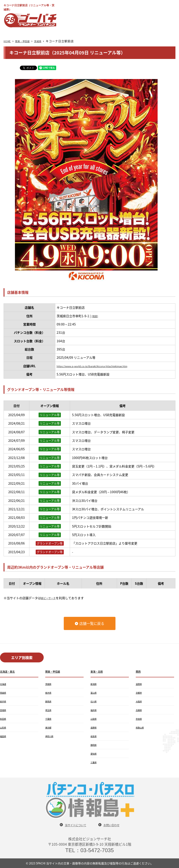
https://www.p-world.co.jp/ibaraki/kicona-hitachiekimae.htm (102, 366)
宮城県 (4, 710)
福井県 (95, 710)
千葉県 (49, 719)
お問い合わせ (115, 825)
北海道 (4, 684)
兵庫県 (140, 710)
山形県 (4, 727)
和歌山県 (141, 727)
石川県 (95, 701)
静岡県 (95, 745)
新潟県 (95, 684)
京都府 (140, 693)
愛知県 (95, 753)
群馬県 (49, 701)
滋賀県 (140, 684)
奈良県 (140, 719)
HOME (8, 41)
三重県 (95, 762)
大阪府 (140, 701)
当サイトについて (73, 825)
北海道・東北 (9, 671)
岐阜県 (95, 736)
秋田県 (4, 719)
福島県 (4, 736)
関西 (139, 671)
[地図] (96, 316)
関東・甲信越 (27, 41)
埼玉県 (49, 710)
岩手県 (4, 701)
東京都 (49, 727)
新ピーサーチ (50, 598)
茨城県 (45, 41)
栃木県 (49, 693)
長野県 (95, 727)
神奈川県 (51, 736)
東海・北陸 (98, 671)
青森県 (4, 693)
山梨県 (95, 719)
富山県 (95, 693)
